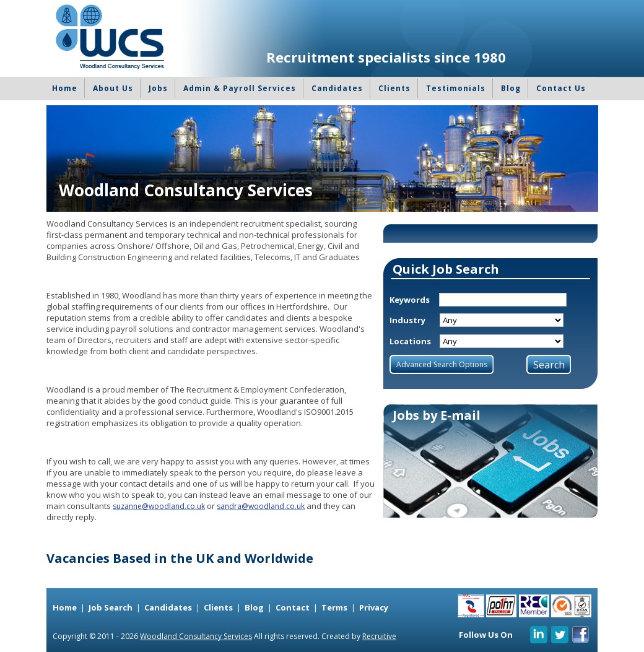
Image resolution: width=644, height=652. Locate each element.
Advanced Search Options (442, 364)
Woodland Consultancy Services (196, 636)
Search (549, 365)
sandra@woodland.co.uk (261, 506)
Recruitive (379, 636)
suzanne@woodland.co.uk (159, 506)
